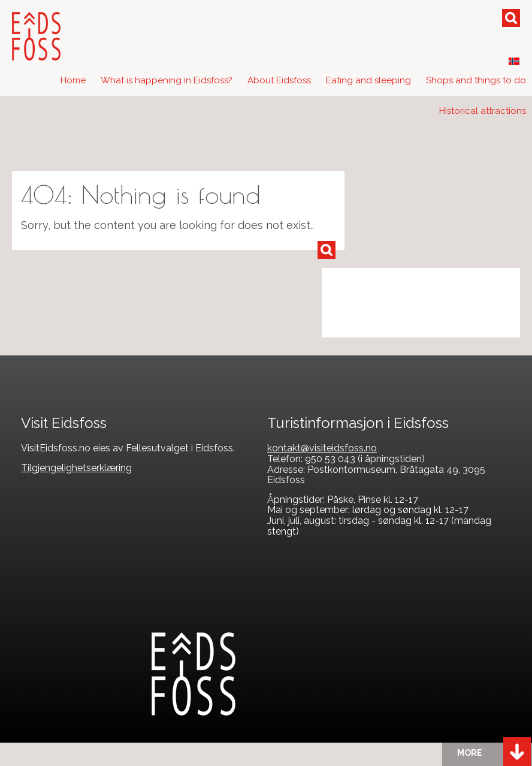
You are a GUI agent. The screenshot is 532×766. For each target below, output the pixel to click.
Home (73, 80)
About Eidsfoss (279, 80)
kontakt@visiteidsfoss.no (322, 448)
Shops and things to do (476, 80)
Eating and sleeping (368, 80)
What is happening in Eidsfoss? (167, 80)
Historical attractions (483, 111)
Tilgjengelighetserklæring (76, 468)
